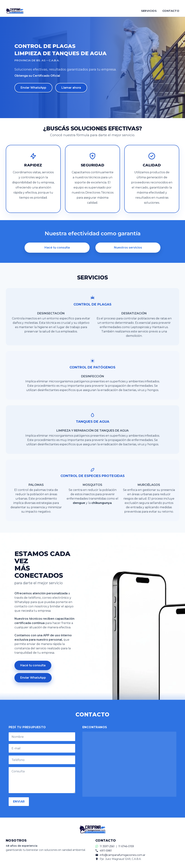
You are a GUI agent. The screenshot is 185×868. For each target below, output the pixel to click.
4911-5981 (106, 851)
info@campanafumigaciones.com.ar (122, 855)
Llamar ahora (71, 88)
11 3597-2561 (107, 846)
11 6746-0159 (126, 846)
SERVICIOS (149, 11)
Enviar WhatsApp (33, 88)
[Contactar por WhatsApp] (92, 3)
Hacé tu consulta (57, 248)
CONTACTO (171, 11)
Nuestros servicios (128, 248)
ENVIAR (19, 802)
